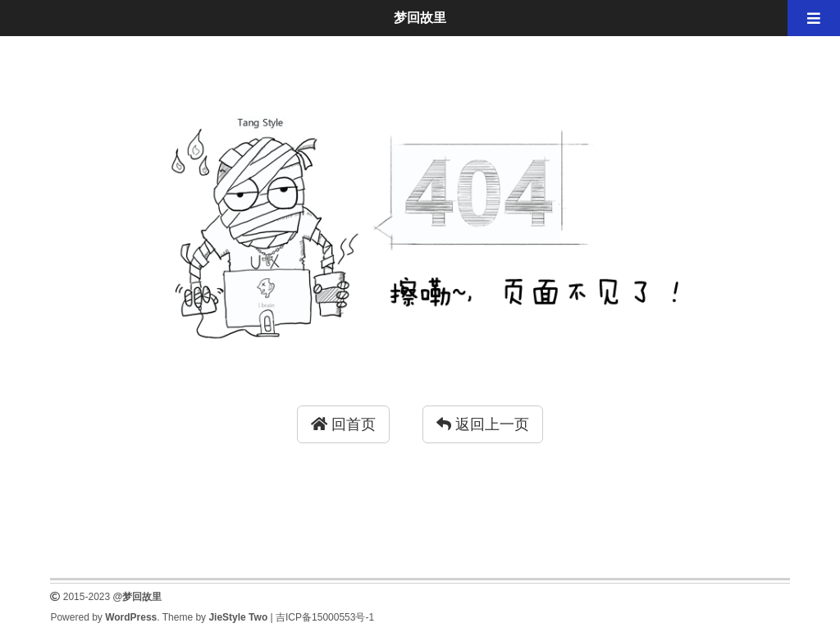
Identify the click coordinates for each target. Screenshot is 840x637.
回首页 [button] (343, 424)
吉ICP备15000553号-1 (325, 617)
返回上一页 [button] (483, 424)
